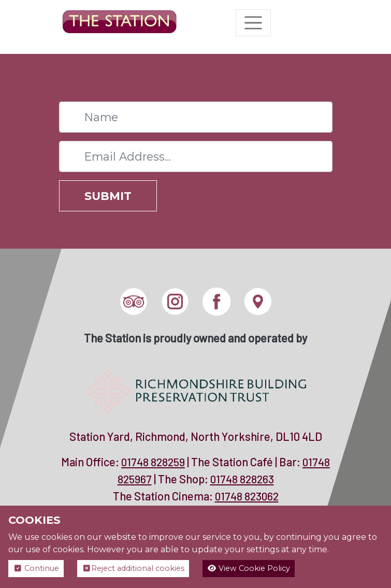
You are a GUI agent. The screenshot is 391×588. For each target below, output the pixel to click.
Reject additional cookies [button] (133, 568)
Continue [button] (36, 568)
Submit (108, 196)
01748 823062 (247, 496)
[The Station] (120, 23)
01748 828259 (153, 462)
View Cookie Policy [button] (249, 568)
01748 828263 (242, 479)
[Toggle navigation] (253, 23)
